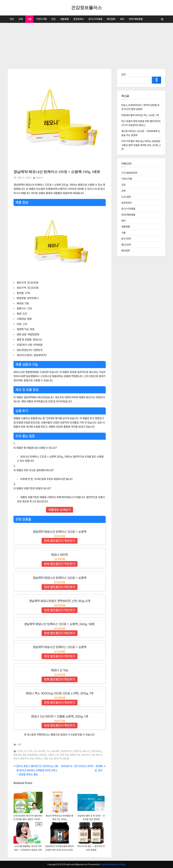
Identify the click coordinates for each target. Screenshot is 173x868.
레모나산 (86, 751)
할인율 (66, 759)
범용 (25, 755)
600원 (42, 751)
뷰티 (122, 19)
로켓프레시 (79, 19)
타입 (32, 759)
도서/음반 (126, 197)
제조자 (16, 759)
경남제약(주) (66, 751)
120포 (20, 751)
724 (48, 751)
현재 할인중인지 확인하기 (60, 541)
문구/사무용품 (95, 19)
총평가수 (25, 759)
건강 (12, 19)
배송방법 (17, 755)
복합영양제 (33, 755)
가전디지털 (41, 19)
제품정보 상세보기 (60, 510)
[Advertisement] (87, 44)
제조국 (99, 755)
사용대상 (43, 755)
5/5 (36, 751)
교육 (21, 19)
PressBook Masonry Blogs (113, 864)
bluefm (40, 177)
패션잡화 (111, 19)
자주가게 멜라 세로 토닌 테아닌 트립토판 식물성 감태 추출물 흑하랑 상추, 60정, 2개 (141, 145)
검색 (123, 74)
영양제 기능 (75, 755)
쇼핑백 (51, 755)
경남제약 (55, 751)
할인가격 (58, 759)
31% (30, 751)
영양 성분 (64, 755)
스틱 (57, 755)
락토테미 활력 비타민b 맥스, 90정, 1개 (140, 115)
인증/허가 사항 (88, 755)
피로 (51, 759)
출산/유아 (126, 245)
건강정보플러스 (86, 8)
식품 (29, 19)
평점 (46, 759)
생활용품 (64, 19)
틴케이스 (39, 759)
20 (26, 751)
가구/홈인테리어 (129, 173)
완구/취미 (126, 239)
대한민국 (77, 751)
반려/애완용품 (136, 19)
